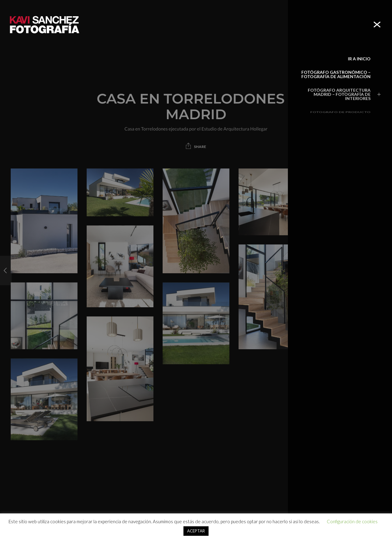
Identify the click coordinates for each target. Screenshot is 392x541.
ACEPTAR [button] (196, 531)
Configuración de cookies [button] (352, 521)
